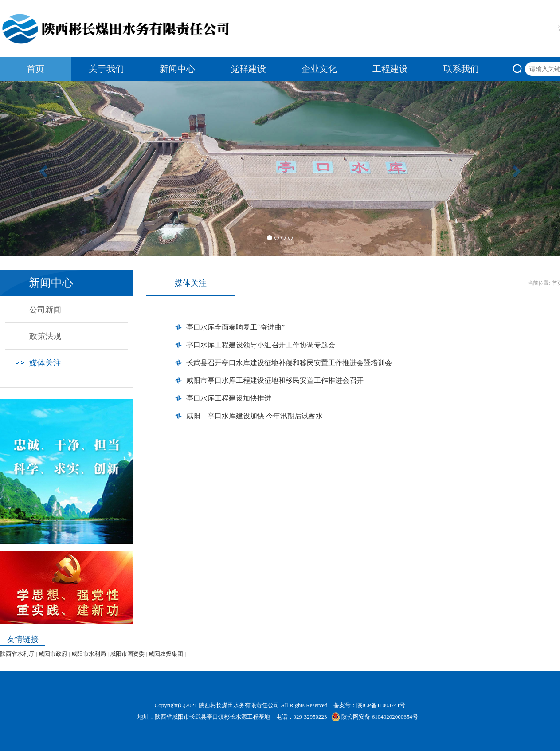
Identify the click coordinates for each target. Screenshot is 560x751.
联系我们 (461, 69)
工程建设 (390, 69)
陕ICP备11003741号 (381, 705)
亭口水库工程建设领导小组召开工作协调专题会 (261, 345)
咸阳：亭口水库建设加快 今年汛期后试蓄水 (255, 416)
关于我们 (106, 69)
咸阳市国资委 (127, 654)
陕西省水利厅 (17, 654)
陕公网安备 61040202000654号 (375, 717)
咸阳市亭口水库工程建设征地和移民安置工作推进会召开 (275, 380)
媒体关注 (45, 363)
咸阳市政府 (53, 654)
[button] (42, 169)
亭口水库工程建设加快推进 (229, 398)
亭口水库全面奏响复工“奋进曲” (235, 327)
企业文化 (319, 69)
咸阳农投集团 (166, 654)
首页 (35, 69)
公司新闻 (45, 310)
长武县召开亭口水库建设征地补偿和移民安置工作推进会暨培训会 (289, 363)
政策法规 (45, 336)
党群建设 (248, 69)
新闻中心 (177, 69)
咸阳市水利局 (89, 654)
